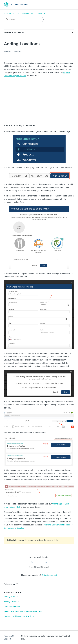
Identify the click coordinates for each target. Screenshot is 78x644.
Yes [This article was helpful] (32, 562)
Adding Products (11, 596)
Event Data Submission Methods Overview (23, 611)
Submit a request (49, 575)
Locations (41, 13)
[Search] (24, 20)
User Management (12, 606)
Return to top (11, 584)
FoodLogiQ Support (11, 13)
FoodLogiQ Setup (28, 13)
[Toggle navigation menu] (69, 5)
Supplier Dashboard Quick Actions (19, 616)
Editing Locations (11, 601)
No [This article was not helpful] (46, 562)
